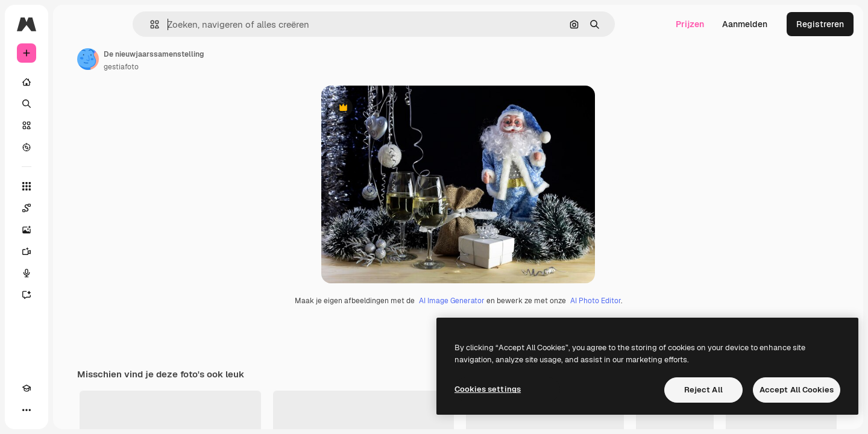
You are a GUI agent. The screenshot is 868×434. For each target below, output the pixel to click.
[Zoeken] (72, 104)
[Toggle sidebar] (118, 24)
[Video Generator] (72, 251)
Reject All (703, 390)
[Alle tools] (72, 186)
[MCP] (70, 410)
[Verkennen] (72, 147)
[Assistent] (72, 295)
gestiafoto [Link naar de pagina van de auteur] (213, 67)
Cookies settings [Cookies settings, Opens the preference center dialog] (488, 389)
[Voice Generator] (72, 273)
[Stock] (72, 125)
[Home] (72, 82)
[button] (196, 24)
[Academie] (27, 410)
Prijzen (690, 24)
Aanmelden (745, 24)
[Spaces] (72, 208)
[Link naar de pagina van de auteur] (180, 59)
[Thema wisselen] (48, 410)
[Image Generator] (72, 230)
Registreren (820, 24)
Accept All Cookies (797, 390)
